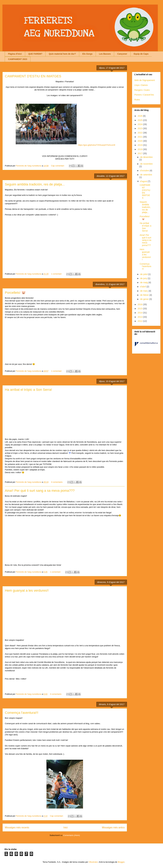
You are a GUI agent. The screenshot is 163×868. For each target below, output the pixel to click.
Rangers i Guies (142, 90)
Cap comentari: (58, 166)
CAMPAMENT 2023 (18, 59)
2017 (140, 153)
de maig (144, 282)
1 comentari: (57, 274)
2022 (140, 133)
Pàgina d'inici (15, 54)
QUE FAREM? (35, 54)
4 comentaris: (57, 482)
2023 (140, 128)
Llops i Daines (141, 85)
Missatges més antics (113, 828)
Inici (66, 828)
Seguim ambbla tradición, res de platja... (35, 184)
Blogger (121, 862)
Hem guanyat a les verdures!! (27, 590)
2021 (140, 137)
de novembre (146, 164)
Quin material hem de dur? (62, 54)
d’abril (143, 287)
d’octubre (145, 171)
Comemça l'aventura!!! (22, 713)
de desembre (146, 157)
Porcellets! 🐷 (15, 293)
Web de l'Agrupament (145, 80)
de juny (144, 278)
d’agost (144, 181)
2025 (140, 120)
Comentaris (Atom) (72, 835)
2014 (140, 313)
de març (144, 291)
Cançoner (122, 54)
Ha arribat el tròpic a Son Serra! (28, 390)
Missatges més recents (17, 828)
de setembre (146, 175)
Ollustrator (93, 862)
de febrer (145, 295)
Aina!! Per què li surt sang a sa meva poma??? (40, 491)
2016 (140, 304)
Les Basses (105, 54)
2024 (140, 124)
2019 (140, 145)
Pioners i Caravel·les (144, 95)
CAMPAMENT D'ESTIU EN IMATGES (33, 76)
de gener (145, 299)
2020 (140, 141)
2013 (140, 317)
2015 (140, 309)
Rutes (137, 100)
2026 (140, 116)
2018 (140, 149)
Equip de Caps (141, 54)
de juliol (144, 274)
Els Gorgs (87, 54)
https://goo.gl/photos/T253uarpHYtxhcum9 (97, 145)
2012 (140, 321)
